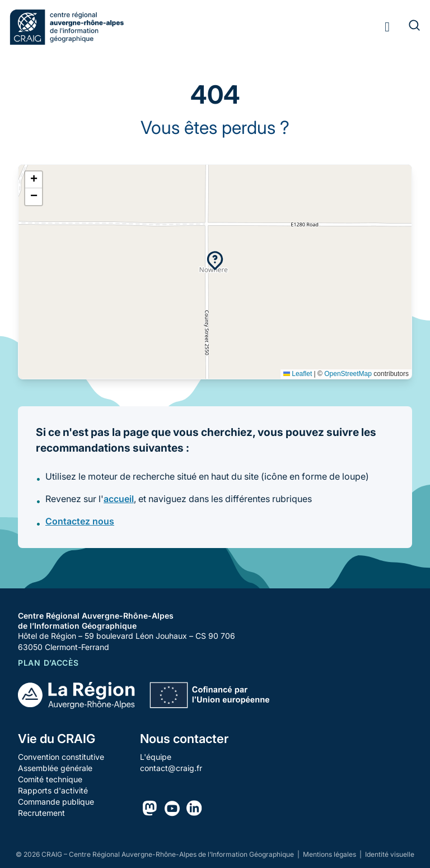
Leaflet (298, 374)
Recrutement (41, 813)
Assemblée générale (55, 768)
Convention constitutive (61, 757)
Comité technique (50, 779)
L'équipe (156, 757)
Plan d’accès (48, 663)
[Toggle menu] (387, 27)
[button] (215, 261)
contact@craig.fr (171, 768)
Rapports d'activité (53, 790)
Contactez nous (80, 521)
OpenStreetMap (348, 374)
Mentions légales (330, 854)
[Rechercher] (408, 27)
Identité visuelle (390, 854)
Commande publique (56, 802)
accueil (119, 499)
